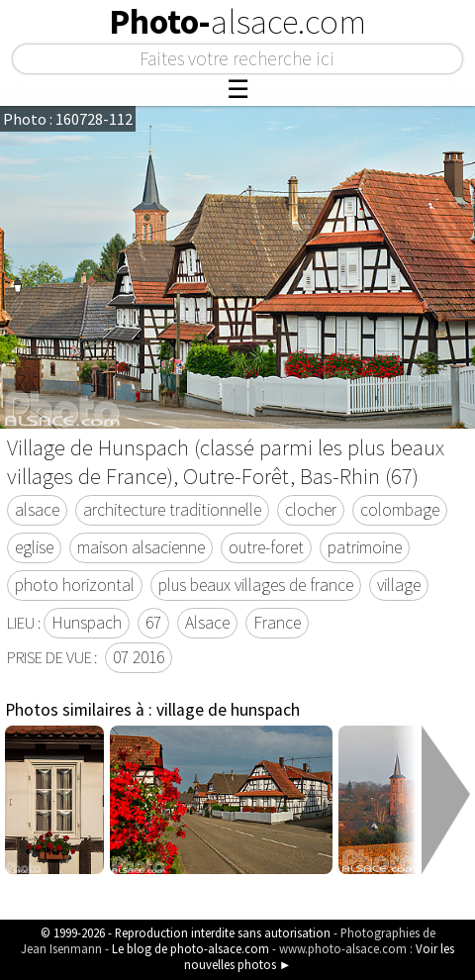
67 (153, 623)
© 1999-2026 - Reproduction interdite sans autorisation (186, 932)
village (399, 585)
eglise (34, 547)
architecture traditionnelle (172, 510)
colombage (400, 510)
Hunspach (87, 623)
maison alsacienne (141, 547)
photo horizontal (75, 585)
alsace (37, 510)
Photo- (237, 22)
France (277, 623)
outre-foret (266, 547)
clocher (311, 510)
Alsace (207, 623)
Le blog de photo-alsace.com (190, 948)
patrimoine (365, 547)
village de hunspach (228, 710)
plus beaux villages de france (256, 585)
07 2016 (139, 657)
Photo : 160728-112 (68, 119)
